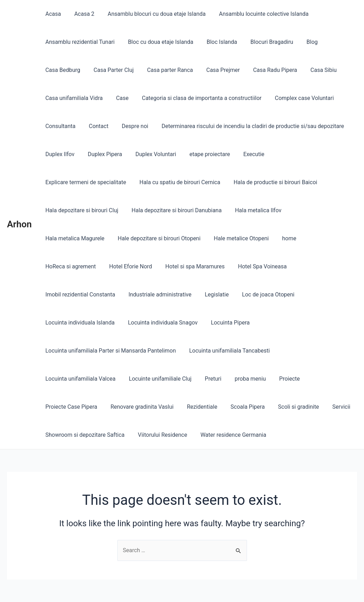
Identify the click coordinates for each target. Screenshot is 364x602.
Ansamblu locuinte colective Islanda (256, 14)
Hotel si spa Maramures (74, 266)
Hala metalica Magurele (233, 210)
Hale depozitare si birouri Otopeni (85, 238)
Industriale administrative (287, 266)
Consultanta (59, 126)
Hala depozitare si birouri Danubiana (89, 210)
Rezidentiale (59, 379)
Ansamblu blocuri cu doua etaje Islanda (151, 14)
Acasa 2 (81, 14)
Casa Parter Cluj (111, 70)
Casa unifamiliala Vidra (73, 98)
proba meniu (162, 351)
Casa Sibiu (312, 70)
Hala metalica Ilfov (169, 210)
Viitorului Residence (69, 407)
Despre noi (130, 126)
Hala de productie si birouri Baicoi (178, 182)
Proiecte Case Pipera (246, 351)
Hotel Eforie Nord (313, 238)
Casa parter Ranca (165, 70)
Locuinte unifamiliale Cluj (75, 351)
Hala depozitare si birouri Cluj (268, 182)
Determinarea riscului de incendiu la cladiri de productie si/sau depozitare (245, 126)
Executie (245, 154)
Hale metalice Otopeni (166, 238)
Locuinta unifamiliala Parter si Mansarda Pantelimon (109, 323)
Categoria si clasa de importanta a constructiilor (197, 98)
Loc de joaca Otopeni (106, 295)
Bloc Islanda (217, 42)
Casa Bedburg (62, 70)
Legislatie (56, 295)
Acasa (52, 14)
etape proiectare (202, 154)
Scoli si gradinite (152, 379)
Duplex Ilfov (59, 154)
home (212, 238)
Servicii (193, 379)
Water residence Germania (138, 407)
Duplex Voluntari (150, 154)
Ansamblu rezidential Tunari (79, 42)
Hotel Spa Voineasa (139, 266)
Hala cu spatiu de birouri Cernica (85, 182)
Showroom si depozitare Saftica (252, 379)
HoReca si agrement (255, 238)
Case (119, 98)
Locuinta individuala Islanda (178, 295)
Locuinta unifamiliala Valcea (313, 323)
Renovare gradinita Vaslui (315, 351)
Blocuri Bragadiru (265, 42)
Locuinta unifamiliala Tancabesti (226, 323)
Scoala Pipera (103, 379)
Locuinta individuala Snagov (258, 295)
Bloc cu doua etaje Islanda (157, 42)
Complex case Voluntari (297, 98)
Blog (303, 42)
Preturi (126, 351)
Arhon (19, 210)
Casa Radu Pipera (266, 70)
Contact (96, 126)
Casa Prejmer (216, 70)
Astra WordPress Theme (229, 588)
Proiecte (199, 351)
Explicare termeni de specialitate (307, 154)
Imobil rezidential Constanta (210, 266)
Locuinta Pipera (324, 295)
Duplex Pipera (102, 154)
